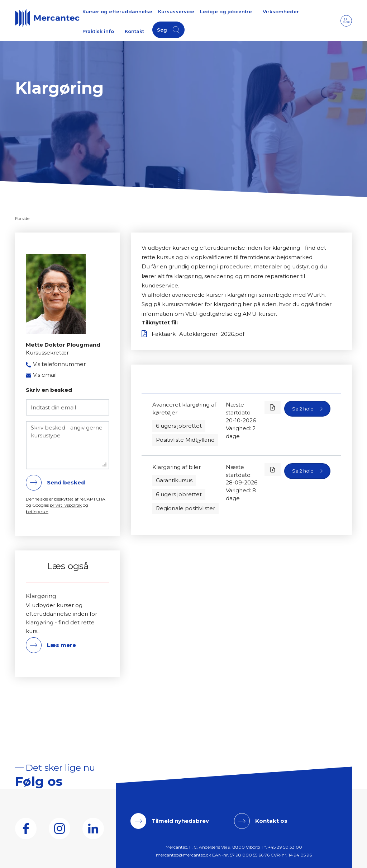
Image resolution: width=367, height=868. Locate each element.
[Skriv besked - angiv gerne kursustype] (68, 445)
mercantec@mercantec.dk (183, 855)
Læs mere (61, 645)
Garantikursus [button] (174, 480)
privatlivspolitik (66, 505)
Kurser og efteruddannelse (117, 11)
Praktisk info (98, 31)
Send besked (66, 482)
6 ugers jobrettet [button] (179, 426)
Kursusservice (176, 11)
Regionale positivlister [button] (185, 508)
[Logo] (47, 18)
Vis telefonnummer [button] (59, 364)
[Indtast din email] (68, 407)
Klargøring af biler (177, 467)
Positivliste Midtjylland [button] (185, 440)
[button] (307, 409)
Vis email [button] (45, 375)
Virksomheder (281, 11)
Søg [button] (162, 30)
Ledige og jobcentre (226, 11)
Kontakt (134, 31)
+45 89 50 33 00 (285, 847)
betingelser (37, 512)
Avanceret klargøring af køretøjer (184, 409)
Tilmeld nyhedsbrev (180, 821)
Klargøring (41, 596)
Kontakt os (271, 821)
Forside (22, 218)
